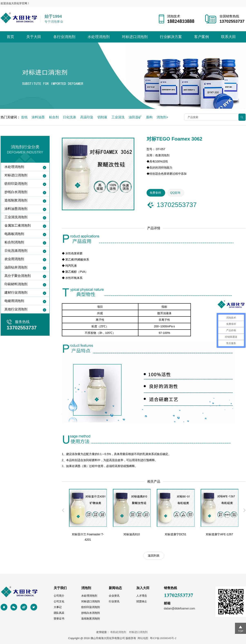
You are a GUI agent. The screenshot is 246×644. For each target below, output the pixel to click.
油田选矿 (135, 117)
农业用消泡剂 (14, 259)
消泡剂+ (162, 117)
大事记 (58, 607)
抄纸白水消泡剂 (16, 192)
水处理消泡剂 (99, 37)
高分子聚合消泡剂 (18, 276)
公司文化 (59, 601)
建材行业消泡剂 (16, 292)
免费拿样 (155, 193)
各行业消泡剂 (64, 37)
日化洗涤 (69, 117)
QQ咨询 (175, 193)
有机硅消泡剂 (119, 632)
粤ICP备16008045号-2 (163, 638)
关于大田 (34, 37)
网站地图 (143, 638)
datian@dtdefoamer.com (180, 608)
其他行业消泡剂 (16, 309)
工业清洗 (118, 117)
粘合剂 (54, 117)
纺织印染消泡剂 (16, 184)
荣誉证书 (59, 619)
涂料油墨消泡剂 (16, 209)
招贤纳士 (142, 601)
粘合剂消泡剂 (14, 242)
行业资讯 (114, 601)
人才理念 (142, 596)
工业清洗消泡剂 (16, 217)
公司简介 (59, 596)
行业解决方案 (171, 37)
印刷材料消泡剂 (16, 284)
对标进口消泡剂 (135, 37)
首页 (10, 37)
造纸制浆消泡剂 (16, 200)
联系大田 (228, 37)
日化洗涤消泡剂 (16, 251)
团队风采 (59, 613)
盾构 (149, 117)
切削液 (102, 117)
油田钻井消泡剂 (16, 267)
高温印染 (87, 117)
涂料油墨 (38, 117)
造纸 (24, 117)
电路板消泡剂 (14, 234)
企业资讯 (114, 596)
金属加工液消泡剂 (18, 225)
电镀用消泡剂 (14, 301)
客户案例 (201, 37)
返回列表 (154, 556)
